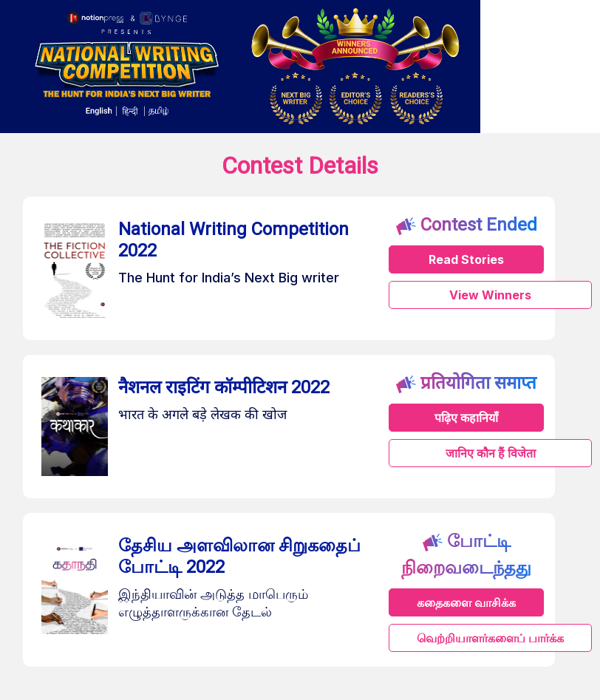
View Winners (490, 295)
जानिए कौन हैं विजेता (491, 453)
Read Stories (466, 259)
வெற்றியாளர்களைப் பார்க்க (490, 638)
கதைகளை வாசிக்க (466, 602)
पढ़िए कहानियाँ (466, 418)
